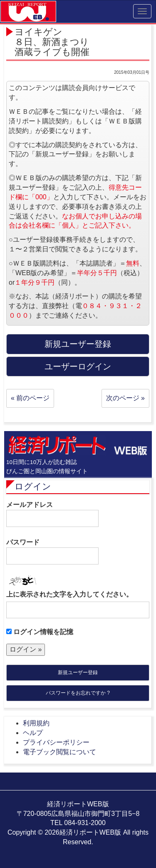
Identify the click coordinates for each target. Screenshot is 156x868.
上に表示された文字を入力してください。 (69, 594)
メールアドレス (52, 514)
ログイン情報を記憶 (40, 632)
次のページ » (125, 398)
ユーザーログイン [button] (78, 366)
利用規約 (36, 723)
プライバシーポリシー (56, 742)
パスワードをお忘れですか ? (78, 693)
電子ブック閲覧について (59, 752)
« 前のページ (30, 398)
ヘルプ (33, 733)
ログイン (33, 486)
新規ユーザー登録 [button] (78, 344)
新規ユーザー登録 (78, 672)
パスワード (52, 552)
